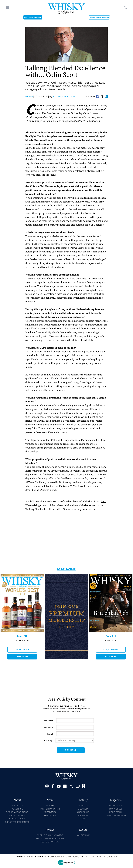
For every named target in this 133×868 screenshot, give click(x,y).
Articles (50, 805)
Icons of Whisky (50, 842)
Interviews (50, 812)
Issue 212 (22, 636)
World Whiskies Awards (50, 838)
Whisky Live (83, 835)
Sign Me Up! (71, 750)
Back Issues (116, 809)
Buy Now (22, 657)
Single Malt (83, 812)
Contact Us (17, 806)
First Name (48, 721)
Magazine (67, 569)
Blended (83, 809)
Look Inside (22, 650)
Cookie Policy (17, 819)
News (30, 96)
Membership (116, 812)
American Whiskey (116, 815)
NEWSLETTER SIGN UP (99, 17)
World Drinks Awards (50, 835)
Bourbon (83, 815)
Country (48, 740)
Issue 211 (111, 636)
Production (50, 815)
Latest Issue (116, 806)
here (103, 502)
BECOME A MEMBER (33, 17)
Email (50, 734)
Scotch (83, 819)
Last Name (48, 727)
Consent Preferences (17, 822)
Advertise (17, 809)
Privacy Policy (17, 815)
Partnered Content (50, 809)
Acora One (111, 857)
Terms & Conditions (17, 812)
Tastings (83, 806)
